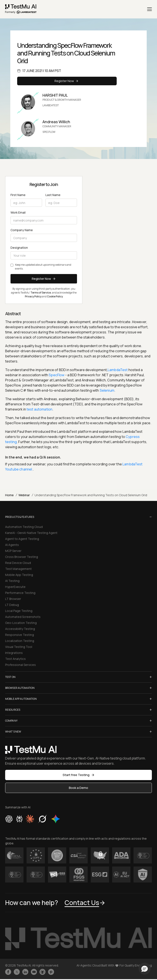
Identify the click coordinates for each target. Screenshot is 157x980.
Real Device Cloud (18, 563)
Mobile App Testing (19, 575)
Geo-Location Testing (21, 623)
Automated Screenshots (23, 617)
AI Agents (12, 545)
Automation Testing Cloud (24, 527)
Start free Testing (79, 775)
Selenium (107, 390)
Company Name (22, 230)
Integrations (14, 653)
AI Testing (12, 581)
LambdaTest (118, 370)
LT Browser (13, 599)
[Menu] (149, 9)
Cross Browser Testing (22, 557)
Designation (19, 248)
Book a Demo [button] (78, 788)
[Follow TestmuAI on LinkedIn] (25, 972)
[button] (145, 969)
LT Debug (12, 605)
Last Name (53, 195)
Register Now (67, 81)
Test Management (18, 569)
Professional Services (20, 665)
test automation (39, 409)
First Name (18, 195)
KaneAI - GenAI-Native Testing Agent (31, 533)
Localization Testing (20, 641)
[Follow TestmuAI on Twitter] (17, 972)
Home (9, 495)
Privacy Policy (33, 296)
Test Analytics (15, 659)
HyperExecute (15, 587)
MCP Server (13, 551)
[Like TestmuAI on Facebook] (8, 972)
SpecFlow (57, 375)
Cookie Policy (55, 296)
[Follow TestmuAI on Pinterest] (51, 972)
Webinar (24, 495)
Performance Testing (20, 593)
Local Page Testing (19, 611)
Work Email (18, 212)
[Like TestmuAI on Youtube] (34, 972)
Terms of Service (41, 293)
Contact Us (85, 903)
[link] (21, 9)
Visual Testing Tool (19, 647)
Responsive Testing (20, 635)
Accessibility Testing (20, 629)
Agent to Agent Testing (22, 539)
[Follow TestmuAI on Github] (42, 972)
